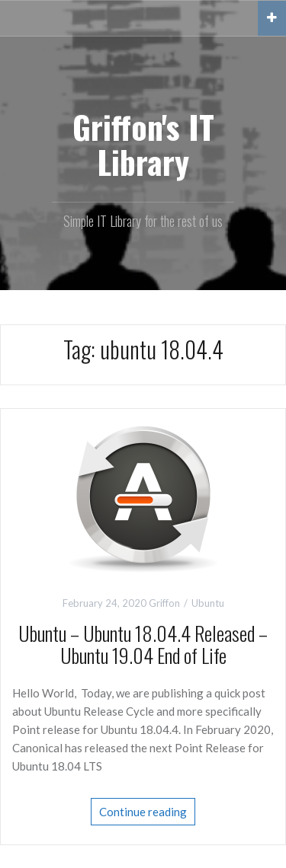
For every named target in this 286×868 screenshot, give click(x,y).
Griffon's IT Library (143, 144)
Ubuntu (208, 603)
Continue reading (143, 812)
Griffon (164, 603)
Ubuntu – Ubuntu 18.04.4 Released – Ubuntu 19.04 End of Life (143, 644)
